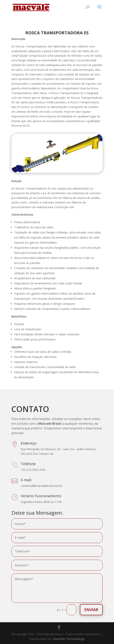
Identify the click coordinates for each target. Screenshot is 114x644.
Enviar (91, 610)
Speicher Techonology (69, 639)
